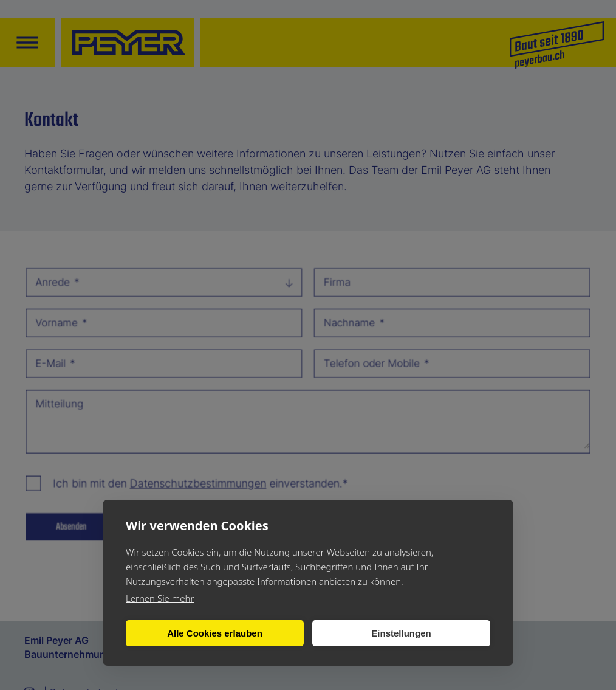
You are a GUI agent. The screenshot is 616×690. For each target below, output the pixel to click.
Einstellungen (401, 633)
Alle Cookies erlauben (215, 633)
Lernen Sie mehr (160, 598)
